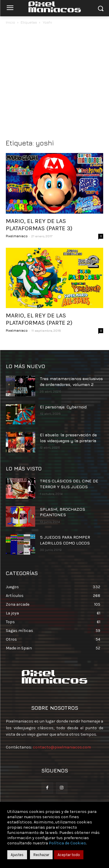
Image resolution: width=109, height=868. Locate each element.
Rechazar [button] (41, 855)
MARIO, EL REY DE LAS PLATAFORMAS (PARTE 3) (39, 225)
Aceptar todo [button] (69, 855)
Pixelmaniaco (17, 236)
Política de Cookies (67, 843)
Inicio (10, 22)
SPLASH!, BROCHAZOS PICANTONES (62, 512)
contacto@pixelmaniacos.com (62, 747)
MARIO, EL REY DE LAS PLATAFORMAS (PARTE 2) (39, 319)
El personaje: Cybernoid (63, 407)
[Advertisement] (54, 83)
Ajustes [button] (17, 855)
